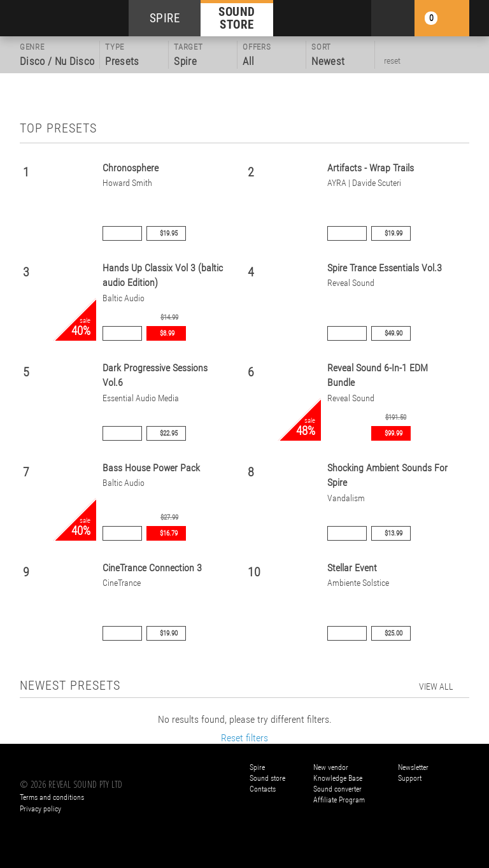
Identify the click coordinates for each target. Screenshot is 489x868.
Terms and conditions (52, 797)
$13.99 (393, 533)
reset (392, 60)
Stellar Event (352, 568)
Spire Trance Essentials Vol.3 (385, 268)
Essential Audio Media (141, 398)
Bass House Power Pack (151, 468)
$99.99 (393, 433)
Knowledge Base (338, 778)
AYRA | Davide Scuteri (364, 183)
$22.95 (169, 433)
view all (436, 687)
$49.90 (393, 333)
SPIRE (165, 18)
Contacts (263, 789)
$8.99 (167, 333)
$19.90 (169, 633)
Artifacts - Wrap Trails (371, 168)
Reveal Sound (351, 283)
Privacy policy (40, 809)
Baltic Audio (124, 298)
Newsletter (413, 767)
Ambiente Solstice (358, 583)
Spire (257, 767)
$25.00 (393, 633)
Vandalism (346, 498)
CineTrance (122, 583)
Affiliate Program (339, 800)
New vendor (331, 767)
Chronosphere (131, 168)
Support (410, 778)
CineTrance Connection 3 (152, 568)
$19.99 (393, 233)
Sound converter (337, 789)
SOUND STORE (237, 18)
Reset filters (244, 738)
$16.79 (169, 533)
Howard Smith (127, 183)
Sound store (267, 778)
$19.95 (169, 233)
